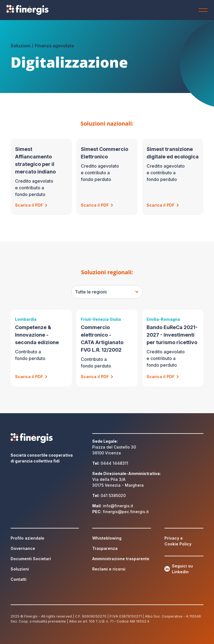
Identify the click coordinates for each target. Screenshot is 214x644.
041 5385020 (113, 495)
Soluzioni (20, 569)
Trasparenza (105, 548)
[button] (202, 10)
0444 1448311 (114, 463)
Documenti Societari (31, 559)
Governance (23, 548)
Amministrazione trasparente (121, 559)
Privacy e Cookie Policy (178, 541)
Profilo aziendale (27, 538)
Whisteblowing (107, 538)
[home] (34, 10)
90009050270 (94, 616)
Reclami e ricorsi (109, 569)
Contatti (19, 579)
